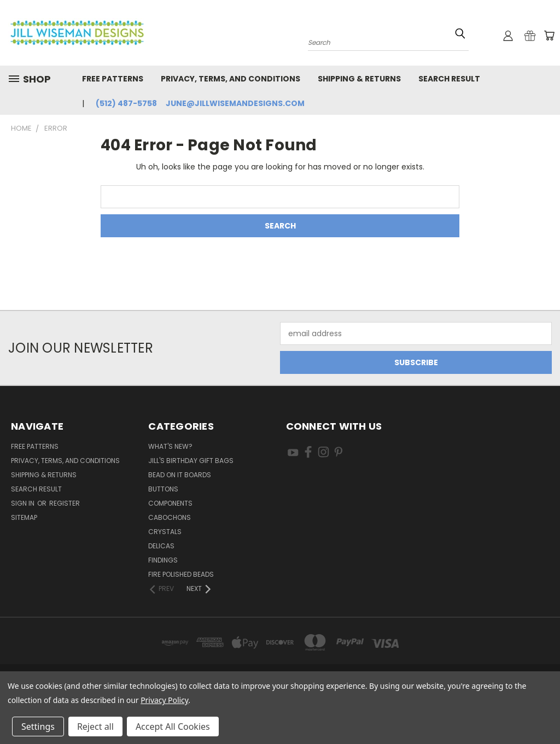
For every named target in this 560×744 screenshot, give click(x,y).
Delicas (161, 546)
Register (65, 503)
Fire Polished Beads (181, 574)
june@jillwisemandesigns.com (235, 103)
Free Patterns (113, 79)
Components (170, 503)
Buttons (163, 489)
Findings (163, 560)
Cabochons (170, 517)
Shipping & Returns (359, 79)
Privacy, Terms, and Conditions (231, 79)
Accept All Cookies (173, 727)
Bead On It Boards (180, 475)
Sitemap (24, 517)
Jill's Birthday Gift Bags (191, 461)
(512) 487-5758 (126, 103)
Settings (38, 727)
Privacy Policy (164, 700)
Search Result (449, 79)
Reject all (95, 727)
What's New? (170, 446)
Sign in (24, 503)
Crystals (165, 532)
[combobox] (388, 41)
